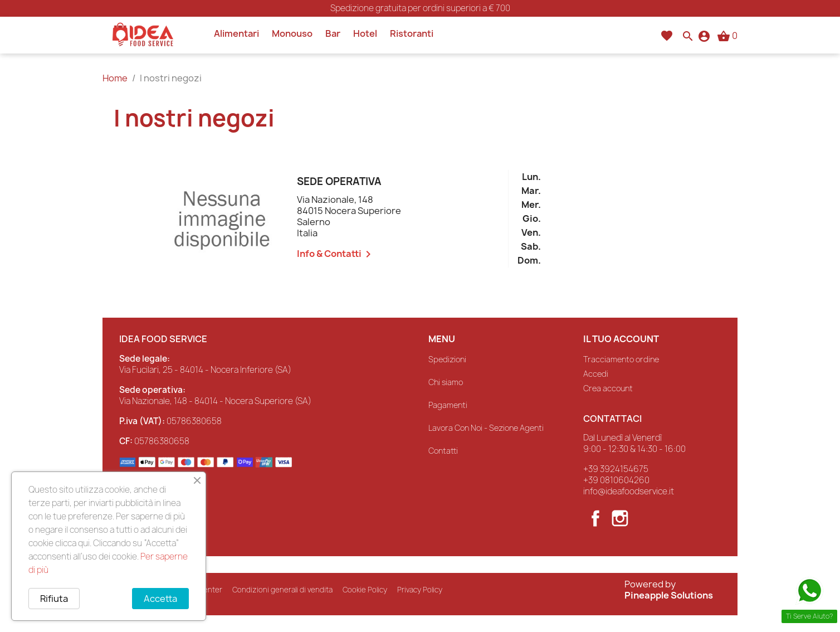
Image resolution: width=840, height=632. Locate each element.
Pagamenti (448, 405)
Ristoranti (412, 33)
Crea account (608, 388)
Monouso (292, 33)
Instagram (620, 518)
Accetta (160, 599)
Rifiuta (54, 599)
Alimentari (236, 33)
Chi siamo (446, 382)
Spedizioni (447, 359)
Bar (333, 33)
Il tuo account (621, 339)
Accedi (596, 374)
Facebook (595, 518)
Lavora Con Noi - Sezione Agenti (486, 428)
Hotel (365, 33)
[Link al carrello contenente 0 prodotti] (727, 36)
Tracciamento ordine (621, 359)
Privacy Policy (420, 590)
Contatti (443, 451)
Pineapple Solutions (669, 595)
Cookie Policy (365, 590)
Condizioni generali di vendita (282, 590)
